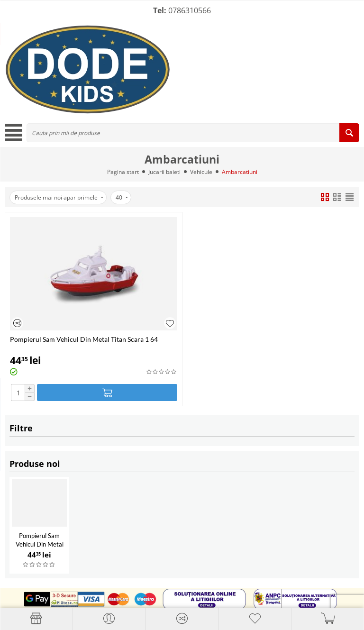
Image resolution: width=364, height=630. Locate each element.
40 (122, 197)
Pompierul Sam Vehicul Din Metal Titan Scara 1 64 (40, 544)
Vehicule (201, 172)
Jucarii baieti (164, 172)
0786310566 (190, 10)
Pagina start (123, 172)
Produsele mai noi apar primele (59, 197)
